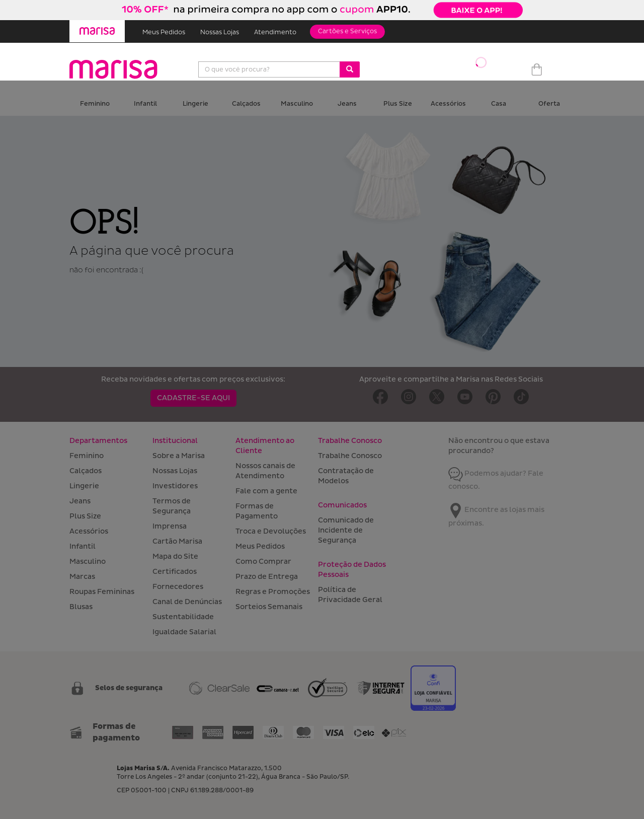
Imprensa (170, 526)
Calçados (246, 104)
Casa (499, 104)
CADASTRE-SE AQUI (193, 398)
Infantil (145, 104)
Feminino (95, 104)
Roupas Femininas (102, 592)
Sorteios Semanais (269, 607)
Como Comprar (263, 562)
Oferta (549, 104)
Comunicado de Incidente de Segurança (346, 530)
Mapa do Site (175, 556)
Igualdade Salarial (184, 632)
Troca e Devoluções (271, 531)
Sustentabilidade (183, 617)
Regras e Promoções (273, 592)
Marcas (82, 577)
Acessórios (448, 104)
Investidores (175, 486)
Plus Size (398, 104)
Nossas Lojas (220, 32)
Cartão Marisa (177, 541)
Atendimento (275, 32)
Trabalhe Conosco (350, 456)
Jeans (347, 104)
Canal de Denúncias (187, 602)
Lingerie (195, 104)
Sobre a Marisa (179, 456)
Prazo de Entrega (267, 577)
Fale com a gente (266, 491)
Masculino (297, 104)
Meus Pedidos (164, 32)
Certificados (175, 572)
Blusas (81, 607)
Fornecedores (178, 587)
